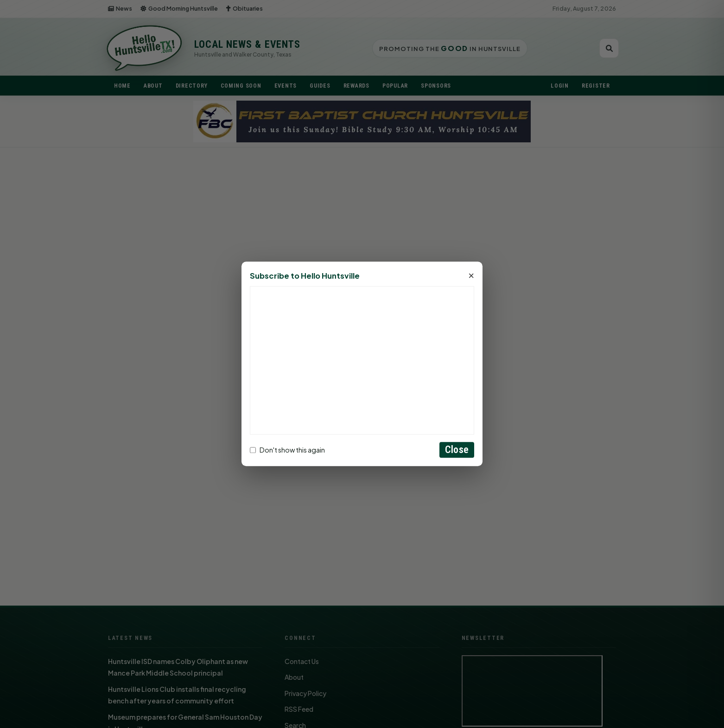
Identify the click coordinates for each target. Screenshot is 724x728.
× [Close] (471, 276)
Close (457, 450)
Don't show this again (287, 450)
